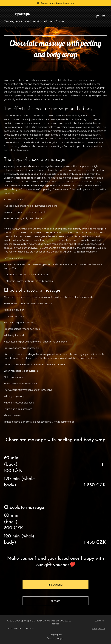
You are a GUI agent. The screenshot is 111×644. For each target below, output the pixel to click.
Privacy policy (98, 628)
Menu (104, 17)
